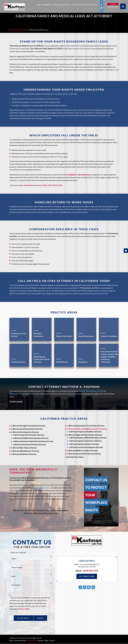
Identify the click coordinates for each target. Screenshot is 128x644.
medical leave (29, 185)
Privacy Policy (24, 609)
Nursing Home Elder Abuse (62, 5)
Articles (75, 5)
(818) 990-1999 (113, 7)
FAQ (90, 5)
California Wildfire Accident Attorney (82, 451)
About (39, 5)
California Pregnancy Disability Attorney (85, 432)
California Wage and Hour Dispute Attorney (85, 435)
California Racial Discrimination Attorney (29, 444)
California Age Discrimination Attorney (29, 435)
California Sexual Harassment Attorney (27, 429)
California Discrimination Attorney (25, 432)
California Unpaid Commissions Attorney (85, 441)
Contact (94, 5)
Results (81, 5)
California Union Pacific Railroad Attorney (84, 454)
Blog (86, 5)
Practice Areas (32, 641)
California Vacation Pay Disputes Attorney (86, 447)
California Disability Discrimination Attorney (31, 438)
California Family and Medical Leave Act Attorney (87, 429)
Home (11, 641)
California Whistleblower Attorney (25, 451)
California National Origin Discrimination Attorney (33, 441)
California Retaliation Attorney (24, 454)
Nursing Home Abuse (75, 457)
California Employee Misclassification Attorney (88, 438)
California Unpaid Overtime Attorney (84, 444)
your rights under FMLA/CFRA (50, 185)
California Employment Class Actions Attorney (86, 426)
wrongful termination (42, 488)
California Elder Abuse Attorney (24, 448)
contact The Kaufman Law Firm (91, 391)
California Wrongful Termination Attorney (28, 426)
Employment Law (47, 5)
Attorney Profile (20, 641)
